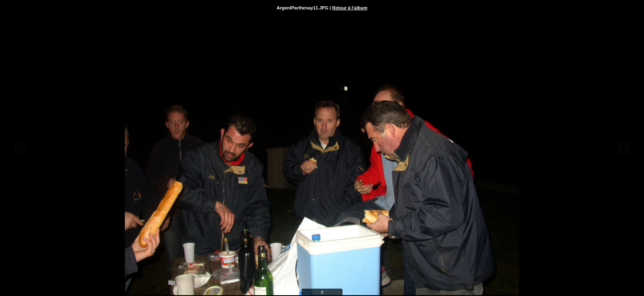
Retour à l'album (350, 8)
